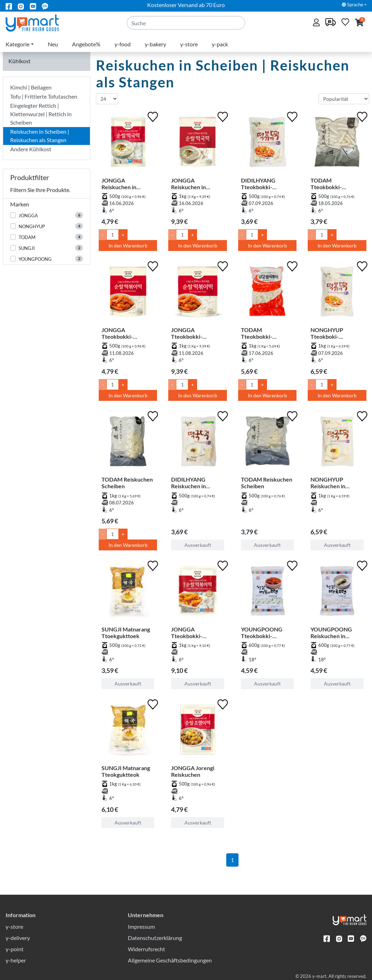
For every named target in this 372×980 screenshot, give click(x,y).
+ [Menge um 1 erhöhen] (123, 235)
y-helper (16, 960)
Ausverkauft (198, 545)
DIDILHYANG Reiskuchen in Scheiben (188, 483)
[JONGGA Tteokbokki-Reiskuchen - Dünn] (198, 592)
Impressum (141, 926)
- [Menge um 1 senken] (103, 235)
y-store (189, 44)
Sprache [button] (353, 5)
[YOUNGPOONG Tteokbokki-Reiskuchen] (267, 592)
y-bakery (155, 44)
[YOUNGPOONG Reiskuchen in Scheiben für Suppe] (337, 592)
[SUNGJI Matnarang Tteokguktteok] (128, 731)
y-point (15, 949)
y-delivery (18, 938)
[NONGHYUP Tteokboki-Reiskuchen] (337, 293)
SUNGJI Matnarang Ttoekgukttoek (126, 633)
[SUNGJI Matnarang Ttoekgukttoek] (128, 592)
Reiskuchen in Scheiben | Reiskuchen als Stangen (40, 136)
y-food (123, 44)
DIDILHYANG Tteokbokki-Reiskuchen (258, 184)
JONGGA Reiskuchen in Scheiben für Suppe (126, 184)
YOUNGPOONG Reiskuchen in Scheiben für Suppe (335, 633)
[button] (359, 23)
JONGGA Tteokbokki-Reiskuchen (117, 333)
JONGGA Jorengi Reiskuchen (193, 771)
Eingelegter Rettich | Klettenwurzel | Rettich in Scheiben (41, 114)
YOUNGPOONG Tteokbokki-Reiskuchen (262, 633)
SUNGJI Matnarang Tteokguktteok (126, 771)
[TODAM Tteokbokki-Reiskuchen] (337, 143)
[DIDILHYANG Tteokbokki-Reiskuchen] (267, 143)
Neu (53, 44)
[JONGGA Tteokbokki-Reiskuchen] (128, 293)
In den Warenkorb (128, 246)
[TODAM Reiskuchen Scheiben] (128, 443)
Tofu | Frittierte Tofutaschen (44, 96)
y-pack (220, 44)
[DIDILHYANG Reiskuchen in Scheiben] (198, 443)
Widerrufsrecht (146, 949)
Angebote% (86, 44)
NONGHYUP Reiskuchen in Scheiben (328, 483)
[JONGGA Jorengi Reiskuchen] (198, 731)
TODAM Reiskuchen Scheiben (127, 483)
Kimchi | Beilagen (31, 87)
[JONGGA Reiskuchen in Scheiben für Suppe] (128, 143)
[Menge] (113, 235)
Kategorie (18, 44)
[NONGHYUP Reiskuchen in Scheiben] (337, 443)
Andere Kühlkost (31, 149)
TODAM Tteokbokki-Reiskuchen (326, 184)
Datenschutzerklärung (155, 938)
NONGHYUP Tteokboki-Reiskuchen (327, 333)
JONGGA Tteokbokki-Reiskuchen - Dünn (195, 633)
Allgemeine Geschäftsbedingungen (170, 960)
